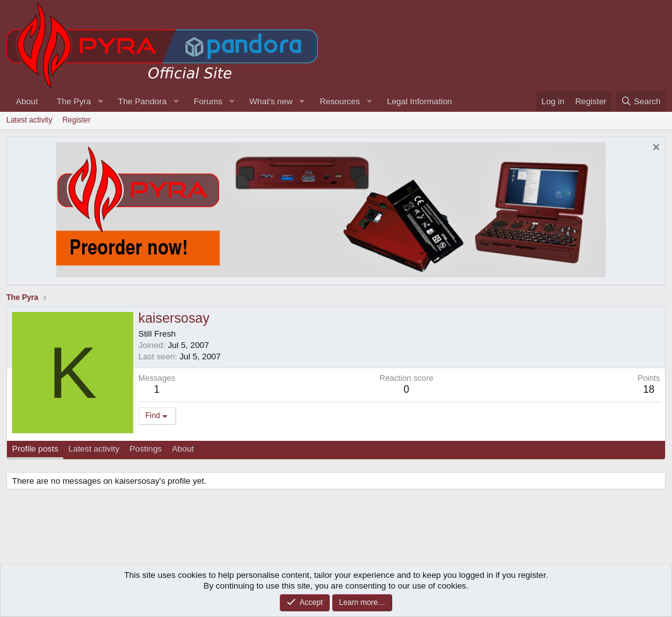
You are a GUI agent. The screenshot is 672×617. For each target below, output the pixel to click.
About (27, 101)
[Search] (641, 101)
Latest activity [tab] (94, 449)
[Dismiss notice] (655, 149)
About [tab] (183, 449)
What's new (271, 101)
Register (77, 120)
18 (649, 389)
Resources (340, 101)
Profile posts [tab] (35, 449)
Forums (208, 101)
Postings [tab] (146, 449)
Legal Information (420, 101)
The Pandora (142, 101)
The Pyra (74, 101)
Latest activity (29, 120)
